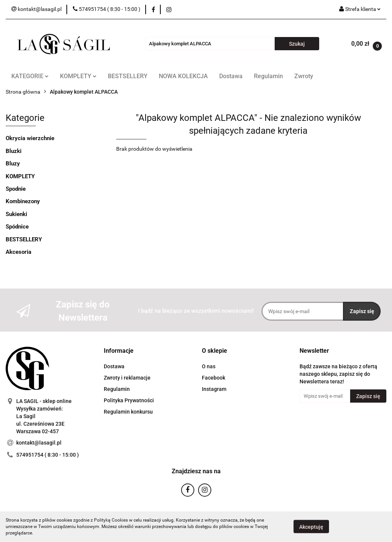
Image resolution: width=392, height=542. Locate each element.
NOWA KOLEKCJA (183, 76)
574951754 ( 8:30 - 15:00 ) (48, 455)
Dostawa (231, 76)
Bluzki (14, 151)
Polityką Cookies (111, 520)
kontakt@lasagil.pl (39, 443)
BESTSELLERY (128, 76)
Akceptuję (311, 527)
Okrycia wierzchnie (30, 138)
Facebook (214, 378)
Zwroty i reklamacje (127, 378)
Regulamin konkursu (128, 412)
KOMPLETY (78, 76)
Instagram (214, 389)
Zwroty (304, 76)
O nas (209, 366)
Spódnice (17, 227)
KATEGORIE (30, 76)
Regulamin (268, 76)
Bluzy (13, 164)
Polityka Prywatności (129, 400)
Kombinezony (23, 201)
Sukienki (16, 214)
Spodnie (16, 189)
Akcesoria (18, 252)
